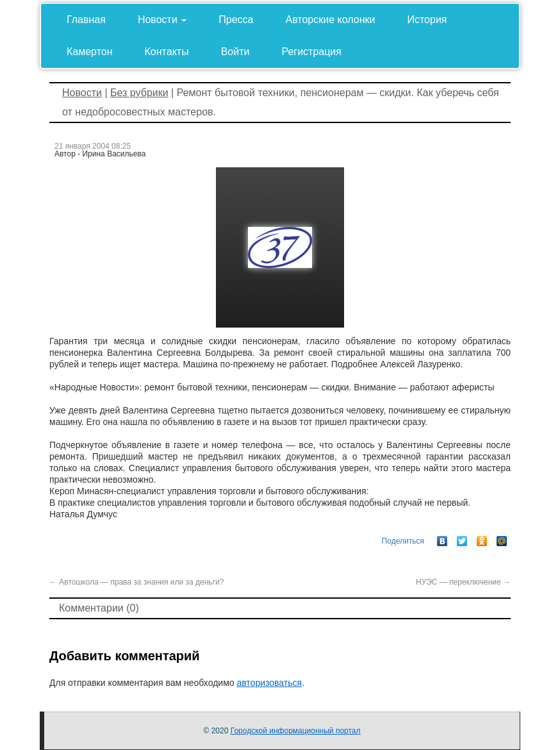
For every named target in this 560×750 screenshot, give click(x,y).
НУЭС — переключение (463, 582)
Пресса (236, 20)
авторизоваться (269, 683)
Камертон (90, 52)
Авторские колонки (331, 20)
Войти (235, 52)
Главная (86, 20)
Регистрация (311, 52)
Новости (162, 20)
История (427, 20)
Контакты (167, 52)
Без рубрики (139, 93)
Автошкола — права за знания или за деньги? (136, 582)
